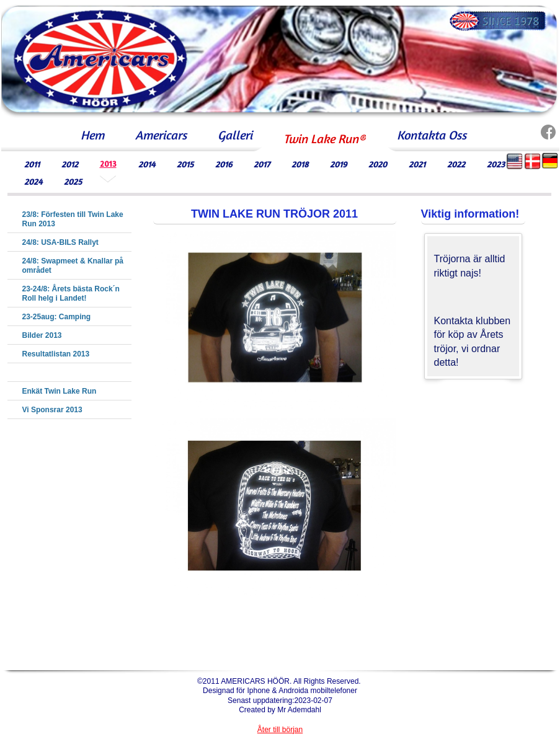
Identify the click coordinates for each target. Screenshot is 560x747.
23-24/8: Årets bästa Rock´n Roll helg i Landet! (71, 294)
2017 (262, 164)
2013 (108, 164)
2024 (33, 181)
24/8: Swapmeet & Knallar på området (73, 266)
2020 (378, 164)
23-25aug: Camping (57, 317)
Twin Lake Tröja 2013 (59, 373)
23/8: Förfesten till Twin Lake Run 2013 (73, 219)
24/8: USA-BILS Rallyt (60, 242)
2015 (185, 164)
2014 (147, 164)
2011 (32, 164)
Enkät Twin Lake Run (60, 391)
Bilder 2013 (42, 335)
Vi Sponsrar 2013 (52, 410)
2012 (70, 164)
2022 (456, 164)
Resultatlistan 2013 (56, 354)
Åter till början (280, 730)
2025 (73, 181)
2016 (224, 164)
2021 (417, 164)
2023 (496, 164)
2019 (338, 164)
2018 (300, 164)
